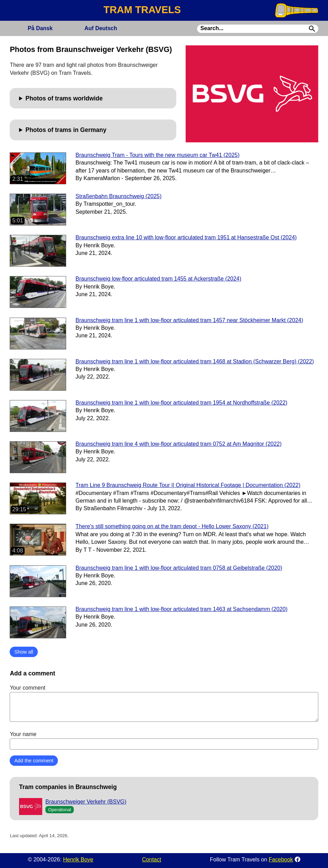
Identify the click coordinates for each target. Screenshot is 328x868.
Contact (152, 860)
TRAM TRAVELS (142, 10)
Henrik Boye (78, 860)
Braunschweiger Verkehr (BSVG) (86, 802)
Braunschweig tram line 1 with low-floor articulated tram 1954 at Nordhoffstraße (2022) (181, 403)
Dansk (40, 28)
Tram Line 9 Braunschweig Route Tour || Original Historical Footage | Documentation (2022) (188, 485)
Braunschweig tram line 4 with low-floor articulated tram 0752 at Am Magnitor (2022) (179, 444)
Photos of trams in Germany (66, 130)
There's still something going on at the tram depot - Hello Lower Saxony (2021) (172, 526)
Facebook (281, 860)
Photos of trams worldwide (64, 98)
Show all (24, 652)
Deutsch (101, 28)
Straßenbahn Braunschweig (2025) (118, 196)
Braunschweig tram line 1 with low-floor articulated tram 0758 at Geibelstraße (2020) (179, 568)
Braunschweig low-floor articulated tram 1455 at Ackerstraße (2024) (158, 279)
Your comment (164, 703)
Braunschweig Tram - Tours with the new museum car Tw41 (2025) (157, 155)
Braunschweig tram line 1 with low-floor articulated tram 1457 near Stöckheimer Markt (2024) (189, 320)
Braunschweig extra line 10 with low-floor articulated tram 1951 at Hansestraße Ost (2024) (186, 237)
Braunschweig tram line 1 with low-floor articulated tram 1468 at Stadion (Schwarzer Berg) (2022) (195, 361)
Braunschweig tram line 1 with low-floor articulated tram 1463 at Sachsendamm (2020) (181, 609)
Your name (164, 740)
